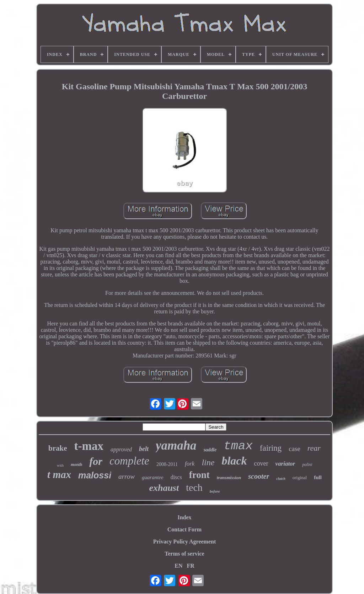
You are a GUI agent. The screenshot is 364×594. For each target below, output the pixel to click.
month (76, 465)
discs (176, 477)
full (318, 477)
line (208, 462)
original (300, 478)
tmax (238, 446)
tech (194, 487)
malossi (95, 475)
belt (144, 449)
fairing (271, 448)
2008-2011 (167, 464)
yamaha (176, 445)
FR (190, 566)
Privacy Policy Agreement (185, 542)
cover (261, 463)
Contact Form (184, 529)
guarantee (153, 477)
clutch (281, 479)
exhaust (164, 488)
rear (314, 448)
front (199, 475)
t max (59, 474)
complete (129, 461)
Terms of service (184, 554)
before (215, 491)
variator (285, 464)
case (295, 449)
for (96, 461)
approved (121, 449)
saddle (210, 450)
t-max (89, 446)
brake (58, 448)
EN (178, 566)
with (60, 465)
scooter (259, 476)
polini (307, 465)
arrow (127, 476)
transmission (229, 478)
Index (184, 517)
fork (190, 464)
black (234, 461)
